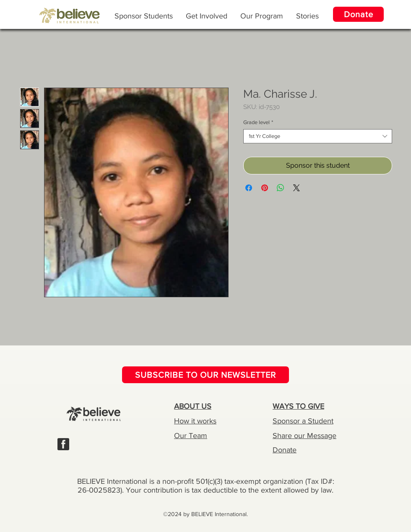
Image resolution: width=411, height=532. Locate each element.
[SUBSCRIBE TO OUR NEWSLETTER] (205, 375)
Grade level (258, 122)
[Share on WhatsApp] (281, 188)
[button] (262, 16)
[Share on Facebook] (249, 188)
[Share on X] (297, 188)
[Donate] (358, 14)
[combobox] (318, 136)
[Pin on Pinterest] (265, 188)
